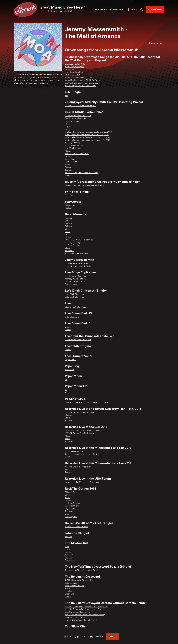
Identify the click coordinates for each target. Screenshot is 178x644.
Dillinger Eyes (71, 492)
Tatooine (69, 472)
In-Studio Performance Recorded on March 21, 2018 (87, 140)
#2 (66, 390)
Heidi (67, 129)
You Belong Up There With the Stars (80, 86)
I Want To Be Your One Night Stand (80, 240)
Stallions (69, 208)
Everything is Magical (74, 67)
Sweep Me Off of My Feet (76, 527)
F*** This (69, 196)
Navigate (101, 10)
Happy (68, 127)
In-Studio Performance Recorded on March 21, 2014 (87, 138)
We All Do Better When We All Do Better (83, 80)
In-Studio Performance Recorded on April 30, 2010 (87, 135)
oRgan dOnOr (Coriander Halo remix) (81, 620)
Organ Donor (71, 159)
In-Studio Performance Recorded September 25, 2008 (88, 132)
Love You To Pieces (73, 148)
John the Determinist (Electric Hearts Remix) (84, 609)
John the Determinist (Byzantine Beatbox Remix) (86, 607)
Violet (67, 457)
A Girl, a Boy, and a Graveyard (78, 116)
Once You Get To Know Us (76, 282)
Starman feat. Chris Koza (76, 307)
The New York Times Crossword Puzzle (82, 570)
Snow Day (69, 560)
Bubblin (68, 221)
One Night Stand (72, 506)
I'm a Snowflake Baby (74, 72)
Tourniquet (70, 170)
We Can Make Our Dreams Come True (82, 83)
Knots (67, 589)
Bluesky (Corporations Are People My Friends (85, 186)
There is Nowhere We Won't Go (79, 78)
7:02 (67, 547)
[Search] (142, 10)
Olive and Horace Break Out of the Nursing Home (87, 403)
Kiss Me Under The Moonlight (78, 467)
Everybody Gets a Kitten (75, 64)
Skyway (68, 167)
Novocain (69, 157)
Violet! (68, 176)
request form (43, 83)
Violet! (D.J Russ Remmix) (76, 618)
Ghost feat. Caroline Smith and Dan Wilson (83, 431)
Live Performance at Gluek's (77, 264)
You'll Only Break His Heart (77, 254)
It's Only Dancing (72, 143)
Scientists (69, 165)
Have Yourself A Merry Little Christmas (82, 482)
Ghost (68, 124)
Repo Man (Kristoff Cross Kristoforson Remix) (85, 615)
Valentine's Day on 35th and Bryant (80, 106)
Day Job (68, 550)
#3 (66, 393)
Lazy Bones (70, 591)
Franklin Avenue (72, 121)
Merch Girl (70, 470)
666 (67, 96)
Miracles (69, 151)
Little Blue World (72, 317)
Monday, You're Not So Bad (77, 154)
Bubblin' (69, 224)
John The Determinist (74, 146)
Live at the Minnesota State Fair (79, 266)
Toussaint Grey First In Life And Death (81, 454)
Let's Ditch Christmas (74, 294)
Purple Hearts (71, 162)
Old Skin (69, 558)
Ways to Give (117, 10)
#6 (66, 380)
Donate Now (155, 9)
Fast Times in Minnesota (76, 276)
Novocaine (70, 370)
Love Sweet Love (72, 75)
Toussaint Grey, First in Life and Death (81, 173)
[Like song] (156, 43)
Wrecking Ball (71, 517)
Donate (113, 637)
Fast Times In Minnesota (76, 119)
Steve (67, 248)
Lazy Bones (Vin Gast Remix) (78, 612)
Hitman (68, 237)
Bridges (68, 218)
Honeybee (69, 69)
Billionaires (70, 206)
